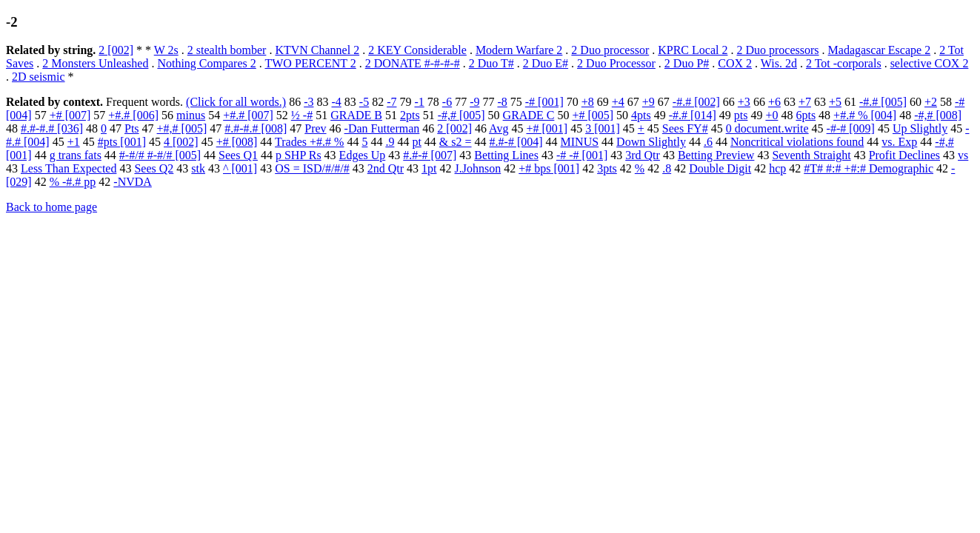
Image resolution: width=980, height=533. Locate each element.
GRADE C (529, 115)
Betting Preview (716, 155)
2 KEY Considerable (417, 50)
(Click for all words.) (236, 102)
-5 (364, 102)
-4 (336, 102)
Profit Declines (904, 155)
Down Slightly (651, 142)
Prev (315, 128)
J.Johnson (478, 168)
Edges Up (363, 155)
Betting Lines (506, 155)
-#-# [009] (851, 128)
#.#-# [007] (430, 155)
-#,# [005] (461, 115)
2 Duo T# (491, 63)
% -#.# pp (73, 182)
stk (198, 168)
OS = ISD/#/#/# (312, 168)
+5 (835, 102)
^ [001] (240, 168)
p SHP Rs (299, 155)
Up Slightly (920, 128)
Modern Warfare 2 (519, 50)
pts (741, 115)
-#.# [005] (883, 102)
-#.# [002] (696, 102)
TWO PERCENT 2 (310, 63)
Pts (132, 128)
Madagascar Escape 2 (880, 50)
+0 (771, 115)
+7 (805, 102)
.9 (390, 142)
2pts (410, 115)
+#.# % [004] (865, 115)
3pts (607, 168)
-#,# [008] (938, 115)
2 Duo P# (687, 63)
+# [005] (593, 115)
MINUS (580, 142)
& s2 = (456, 142)
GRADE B (356, 115)
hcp (777, 168)
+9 (649, 102)
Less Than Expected (69, 168)
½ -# (302, 115)
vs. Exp (899, 142)
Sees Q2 (154, 168)
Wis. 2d (779, 63)
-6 (447, 102)
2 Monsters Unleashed (95, 63)
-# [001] (544, 102)
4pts (641, 115)
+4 (618, 102)
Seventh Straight (811, 155)
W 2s (166, 50)
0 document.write (767, 128)
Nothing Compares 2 (206, 63)
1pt (429, 168)
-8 (502, 102)
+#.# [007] (248, 115)
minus (191, 115)
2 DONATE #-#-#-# (413, 63)
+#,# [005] (182, 128)
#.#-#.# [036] (52, 128)
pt (416, 142)
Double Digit (720, 168)
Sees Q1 (238, 155)
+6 (774, 102)
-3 (309, 102)
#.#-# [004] (516, 142)
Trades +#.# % (309, 142)
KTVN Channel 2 (317, 50)
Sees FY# (685, 128)
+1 (74, 142)
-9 (474, 102)
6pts (806, 115)
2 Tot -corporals (844, 63)
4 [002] (181, 142)
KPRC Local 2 (693, 50)
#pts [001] (122, 142)
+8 (588, 102)
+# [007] (70, 115)
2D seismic (39, 77)
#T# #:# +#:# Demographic (869, 168)
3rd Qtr (643, 155)
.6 (708, 142)
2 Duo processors (777, 50)
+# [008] (237, 142)
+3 (744, 102)
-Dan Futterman (382, 128)
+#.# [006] (133, 115)
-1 (419, 102)
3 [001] (603, 128)
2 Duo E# (546, 63)
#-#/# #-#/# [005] (160, 155)
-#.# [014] (693, 115)
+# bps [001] (549, 168)
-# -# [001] (582, 155)
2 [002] (116, 50)
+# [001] (547, 128)
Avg (499, 128)
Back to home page (51, 207)
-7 (391, 102)
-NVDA (133, 182)
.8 (667, 168)
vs (963, 155)
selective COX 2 (930, 63)
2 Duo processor (610, 50)
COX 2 (735, 63)
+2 (931, 102)
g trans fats (76, 155)
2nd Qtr (386, 168)
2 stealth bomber (227, 50)
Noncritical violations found (797, 142)
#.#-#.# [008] (256, 128)
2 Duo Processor (616, 63)
